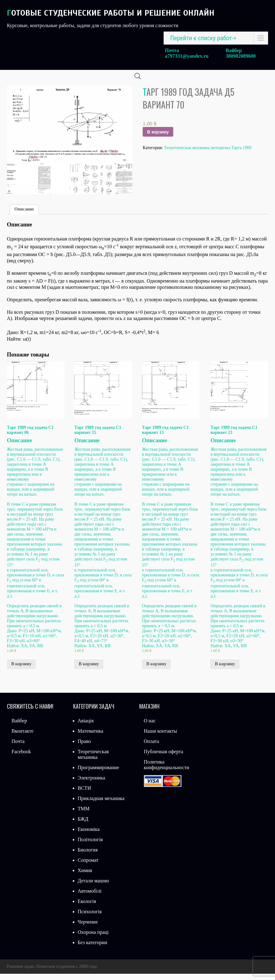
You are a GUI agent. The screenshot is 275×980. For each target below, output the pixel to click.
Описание (24, 215)
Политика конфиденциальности (167, 771)
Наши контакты (161, 737)
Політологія (90, 846)
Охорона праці (93, 938)
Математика (91, 737)
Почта (18, 747)
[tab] (24, 216)
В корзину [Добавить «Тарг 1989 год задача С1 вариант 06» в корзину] (21, 670)
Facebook (21, 758)
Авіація (86, 727)
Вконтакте (22, 737)
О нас (150, 727)
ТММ (84, 815)
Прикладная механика (101, 805)
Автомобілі (90, 897)
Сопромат (88, 866)
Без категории (92, 949)
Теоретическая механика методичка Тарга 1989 (208, 154)
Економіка (89, 835)
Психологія (90, 918)
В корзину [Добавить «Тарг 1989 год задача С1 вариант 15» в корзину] (89, 670)
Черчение (88, 928)
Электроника (91, 784)
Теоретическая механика (93, 761)
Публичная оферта (164, 758)
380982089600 (241, 56)
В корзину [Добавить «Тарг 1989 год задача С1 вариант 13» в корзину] (156, 670)
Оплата (152, 747)
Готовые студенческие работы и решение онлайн (111, 13)
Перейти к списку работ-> (203, 38)
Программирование (98, 774)
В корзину (158, 138)
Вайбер (19, 727)
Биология (88, 856)
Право (84, 747)
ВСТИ (84, 794)
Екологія (87, 907)
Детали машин (93, 887)
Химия (85, 877)
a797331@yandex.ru (187, 56)
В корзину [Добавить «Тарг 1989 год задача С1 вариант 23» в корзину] (225, 670)
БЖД (83, 825)
